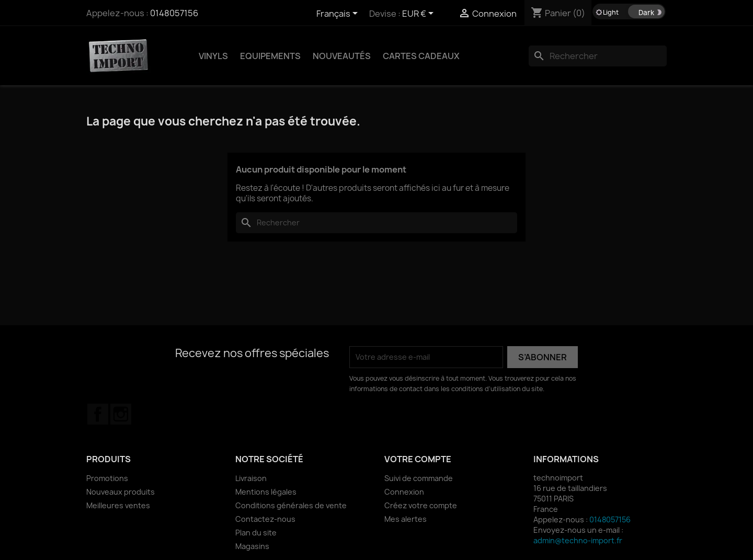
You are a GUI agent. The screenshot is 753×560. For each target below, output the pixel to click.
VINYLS (213, 56)
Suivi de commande (419, 478)
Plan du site (256, 533)
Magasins (252, 546)
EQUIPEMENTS (270, 56)
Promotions (107, 478)
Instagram (121, 414)
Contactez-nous (265, 519)
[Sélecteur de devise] (420, 14)
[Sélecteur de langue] (339, 14)
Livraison (251, 478)
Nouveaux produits (121, 492)
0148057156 (174, 13)
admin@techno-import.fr (578, 540)
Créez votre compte (421, 505)
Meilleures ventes (118, 505)
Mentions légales (266, 492)
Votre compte (418, 459)
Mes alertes (406, 519)
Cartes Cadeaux (421, 56)
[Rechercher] (598, 56)
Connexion (404, 492)
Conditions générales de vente (291, 505)
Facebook (98, 414)
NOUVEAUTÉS (342, 56)
